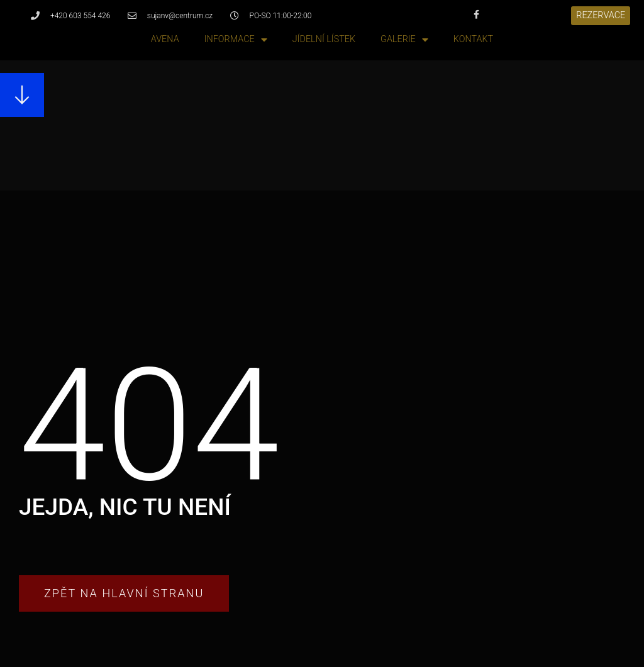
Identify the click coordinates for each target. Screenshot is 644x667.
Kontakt (473, 39)
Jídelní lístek (324, 39)
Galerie (404, 40)
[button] (601, 16)
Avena (165, 39)
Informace (236, 40)
